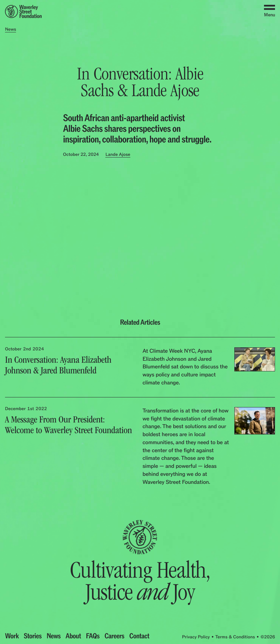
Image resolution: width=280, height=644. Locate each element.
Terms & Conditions (235, 637)
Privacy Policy (196, 637)
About (73, 636)
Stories (33, 636)
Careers (114, 636)
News (54, 636)
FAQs (93, 636)
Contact (139, 636)
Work (12, 636)
